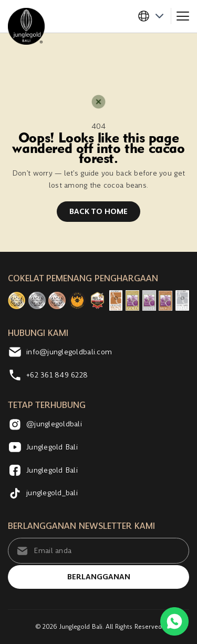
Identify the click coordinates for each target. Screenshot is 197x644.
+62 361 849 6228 (48, 375)
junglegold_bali (43, 493)
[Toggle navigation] (183, 16)
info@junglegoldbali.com (60, 352)
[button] (154, 16)
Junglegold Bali (43, 447)
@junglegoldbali (45, 425)
